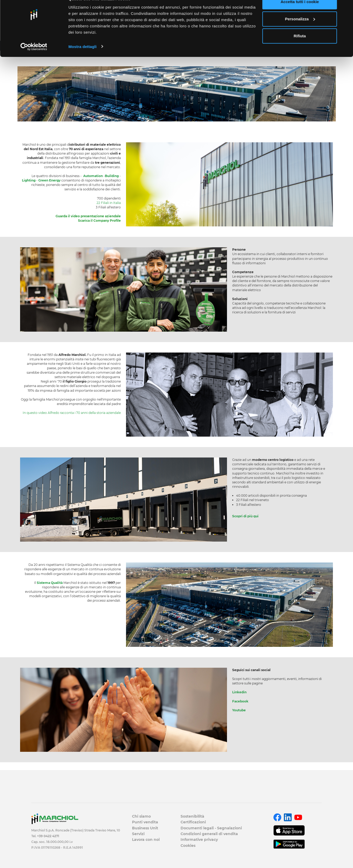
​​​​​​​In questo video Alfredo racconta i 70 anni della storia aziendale (72, 413)
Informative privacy (199, 840)
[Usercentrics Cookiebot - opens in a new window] (34, 58)
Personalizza (300, 31)
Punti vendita (145, 822)
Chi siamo (141, 816)
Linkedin (239, 692)
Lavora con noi (146, 840)
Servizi (138, 834)
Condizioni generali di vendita (209, 834)
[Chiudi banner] (345, 8)
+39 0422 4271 (48, 836)
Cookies (188, 846)
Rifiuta (300, 48)
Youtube (239, 710)
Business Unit (145, 828)
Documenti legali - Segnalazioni (211, 828)
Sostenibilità (192, 816)
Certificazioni (193, 822)
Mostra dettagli (82, 58)
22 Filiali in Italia (109, 203)
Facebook (240, 701)
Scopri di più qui (245, 516)
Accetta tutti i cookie (300, 14)
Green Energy (49, 180)
